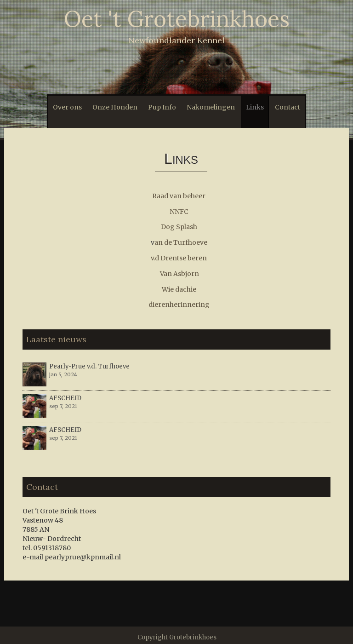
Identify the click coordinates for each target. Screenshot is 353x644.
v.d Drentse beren (179, 258)
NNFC (179, 212)
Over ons (67, 107)
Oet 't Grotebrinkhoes (177, 19)
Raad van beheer (179, 196)
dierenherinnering (179, 305)
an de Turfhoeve (181, 242)
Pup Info (162, 107)
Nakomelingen (211, 107)
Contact (288, 107)
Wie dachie (179, 289)
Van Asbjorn (179, 274)
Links (255, 107)
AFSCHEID (65, 398)
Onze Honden (115, 107)
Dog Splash (179, 227)
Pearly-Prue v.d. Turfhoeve (89, 366)
